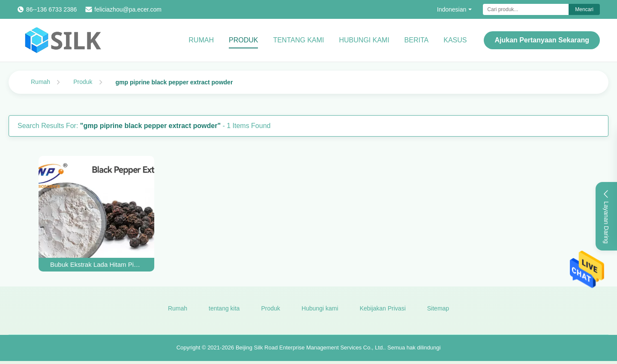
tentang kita (224, 308)
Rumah (201, 40)
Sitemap (438, 308)
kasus (455, 40)
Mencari (584, 9)
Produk (243, 40)
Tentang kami (298, 40)
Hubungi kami (364, 40)
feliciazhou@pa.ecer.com (128, 9)
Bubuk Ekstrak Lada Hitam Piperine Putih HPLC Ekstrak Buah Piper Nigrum (96, 264)
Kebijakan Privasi (382, 308)
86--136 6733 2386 (51, 9)
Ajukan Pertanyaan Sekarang (542, 40)
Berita (417, 40)
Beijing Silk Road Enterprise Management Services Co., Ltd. (310, 348)
